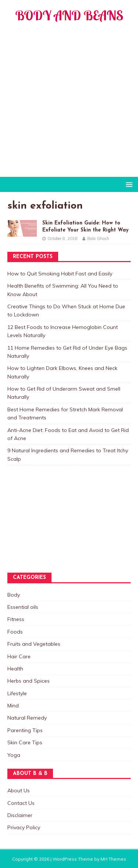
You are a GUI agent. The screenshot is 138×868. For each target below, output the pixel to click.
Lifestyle (17, 693)
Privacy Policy (24, 827)
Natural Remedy (27, 718)
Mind (13, 706)
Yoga (14, 755)
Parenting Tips (25, 730)
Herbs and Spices (29, 681)
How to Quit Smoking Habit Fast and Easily (60, 274)
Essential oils (23, 607)
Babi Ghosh (98, 239)
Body (14, 595)
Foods (15, 632)
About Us (19, 790)
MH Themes (113, 859)
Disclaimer (20, 815)
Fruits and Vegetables (34, 644)
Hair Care (19, 656)
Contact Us (21, 803)
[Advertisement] (69, 104)
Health (15, 669)
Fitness (16, 619)
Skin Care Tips (25, 742)
